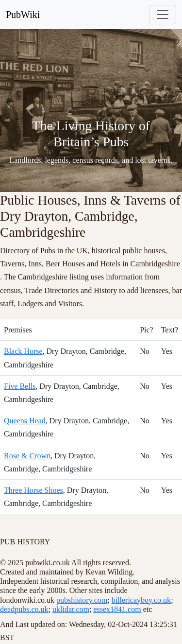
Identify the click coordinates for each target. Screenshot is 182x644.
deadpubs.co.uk (24, 609)
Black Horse (23, 351)
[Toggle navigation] (163, 15)
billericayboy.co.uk (141, 600)
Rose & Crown (27, 456)
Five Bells (20, 386)
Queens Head (25, 421)
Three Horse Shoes (33, 490)
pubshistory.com (82, 600)
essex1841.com (117, 609)
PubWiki (23, 15)
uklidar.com (71, 609)
